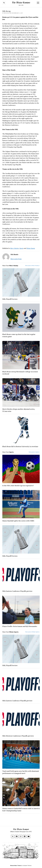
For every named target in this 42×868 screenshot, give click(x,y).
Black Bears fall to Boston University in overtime (20, 446)
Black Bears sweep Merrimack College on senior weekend (20, 373)
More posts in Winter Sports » (32, 632)
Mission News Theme (16, 865)
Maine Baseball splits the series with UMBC (19, 521)
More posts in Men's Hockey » (32, 265)
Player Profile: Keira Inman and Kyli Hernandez (20, 626)
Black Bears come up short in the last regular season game (19, 335)
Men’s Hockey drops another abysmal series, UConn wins (19, 410)
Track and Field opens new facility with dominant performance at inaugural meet (21, 772)
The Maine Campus (21, 3)
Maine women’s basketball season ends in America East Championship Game (21, 809)
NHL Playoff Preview (10, 299)
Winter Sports (31, 248)
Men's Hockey (14, 248)
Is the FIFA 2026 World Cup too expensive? (18, 486)
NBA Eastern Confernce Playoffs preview (18, 591)
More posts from (16, 259)
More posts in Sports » (34, 452)
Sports (21, 248)
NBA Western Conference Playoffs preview (18, 736)
